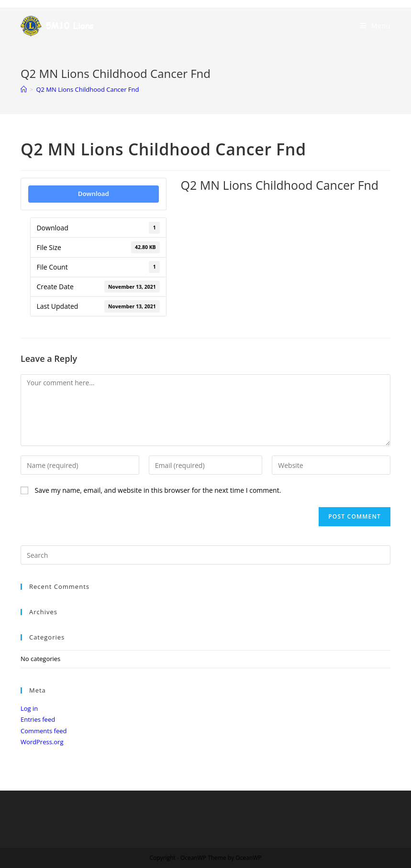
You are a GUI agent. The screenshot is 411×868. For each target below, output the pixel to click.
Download (94, 194)
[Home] (24, 89)
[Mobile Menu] (375, 26)
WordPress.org (42, 742)
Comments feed (44, 731)
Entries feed (38, 719)
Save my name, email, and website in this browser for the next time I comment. (158, 490)
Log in (29, 708)
